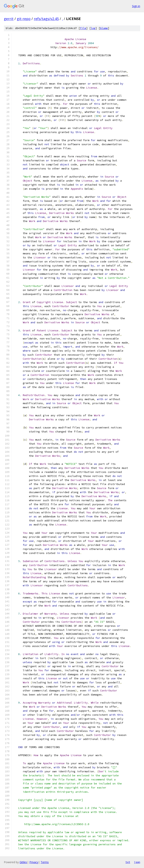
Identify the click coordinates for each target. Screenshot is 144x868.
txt (128, 862)
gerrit (9, 19)
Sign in (136, 6)
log (93, 28)
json (137, 862)
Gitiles (23, 862)
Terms (45, 862)
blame (104, 28)
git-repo (24, 19)
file (83, 28)
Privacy (34, 862)
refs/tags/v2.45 (46, 19)
